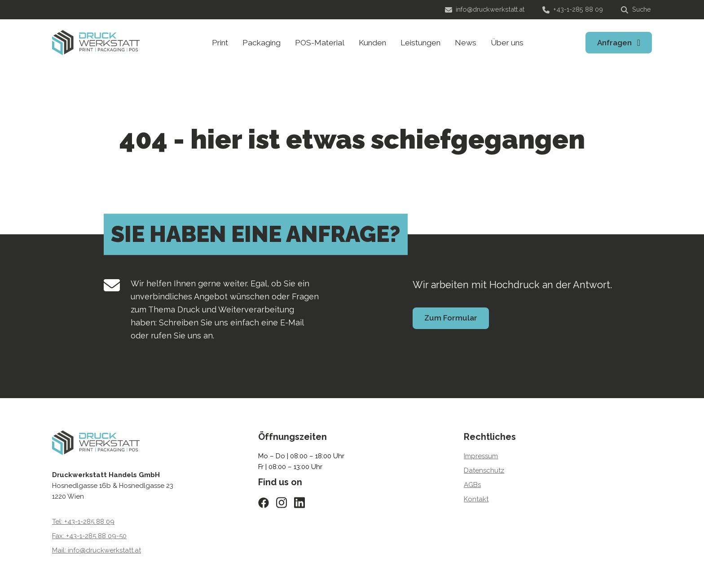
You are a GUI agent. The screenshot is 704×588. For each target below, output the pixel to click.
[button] (20, 568)
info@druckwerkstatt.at (485, 9)
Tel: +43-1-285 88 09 (83, 522)
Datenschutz (484, 470)
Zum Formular (451, 318)
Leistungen (420, 43)
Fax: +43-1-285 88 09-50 (89, 536)
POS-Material (320, 43)
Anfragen (614, 43)
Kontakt (476, 499)
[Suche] (636, 10)
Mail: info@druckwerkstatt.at (97, 550)
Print (220, 43)
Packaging (262, 43)
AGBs (472, 485)
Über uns (507, 43)
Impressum (481, 456)
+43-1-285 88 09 (573, 9)
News (466, 43)
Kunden (372, 43)
